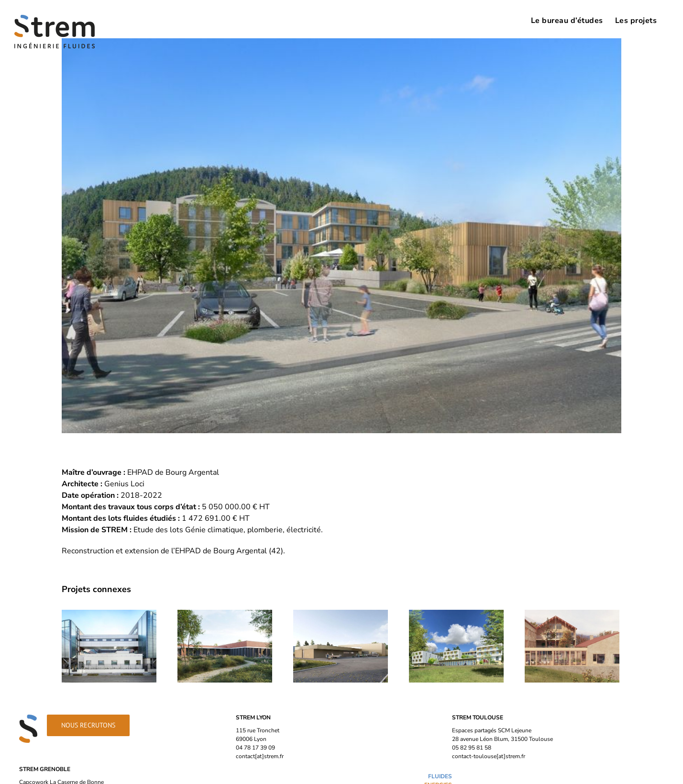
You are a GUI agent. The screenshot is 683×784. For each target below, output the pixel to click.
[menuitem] (567, 20)
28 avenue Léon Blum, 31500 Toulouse (502, 739)
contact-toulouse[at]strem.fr (489, 756)
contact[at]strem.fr (260, 756)
